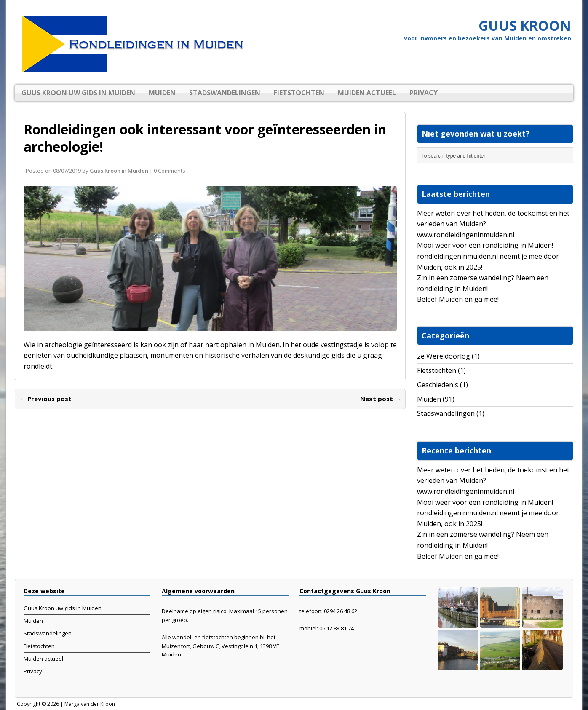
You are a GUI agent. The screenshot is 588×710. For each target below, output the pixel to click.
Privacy (424, 93)
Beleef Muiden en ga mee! (458, 299)
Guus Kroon (105, 171)
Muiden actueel (367, 93)
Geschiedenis (438, 385)
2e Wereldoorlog (444, 356)
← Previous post (45, 399)
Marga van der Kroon (90, 704)
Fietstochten (299, 93)
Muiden (162, 93)
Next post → (381, 399)
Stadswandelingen (225, 93)
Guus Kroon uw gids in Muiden (78, 93)
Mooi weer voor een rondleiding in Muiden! (485, 245)
